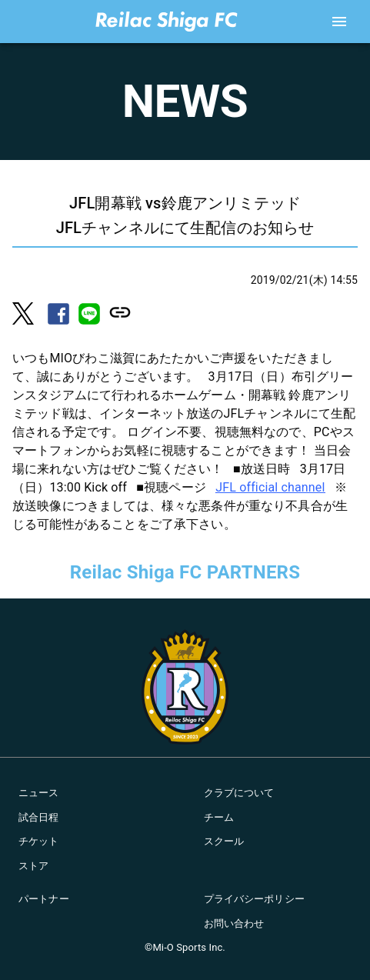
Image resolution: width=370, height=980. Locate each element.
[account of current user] (339, 22)
